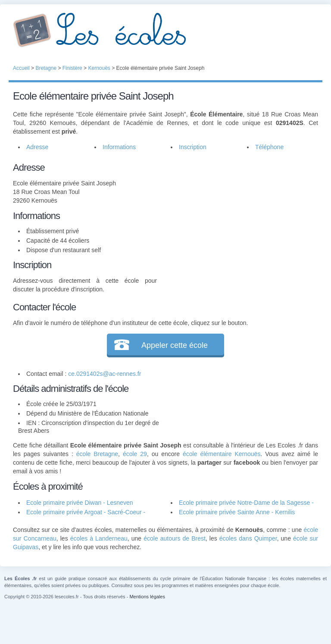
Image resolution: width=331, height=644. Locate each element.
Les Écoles (165, 30)
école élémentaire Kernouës (222, 454)
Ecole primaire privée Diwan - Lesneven (80, 503)
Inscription (193, 147)
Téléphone (269, 147)
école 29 (135, 454)
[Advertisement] (237, 214)
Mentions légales (147, 597)
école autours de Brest (175, 538)
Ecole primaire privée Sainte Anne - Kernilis (237, 512)
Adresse (37, 147)
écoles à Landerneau (99, 538)
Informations (119, 147)
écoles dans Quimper (248, 538)
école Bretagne (97, 454)
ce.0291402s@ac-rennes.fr (105, 374)
